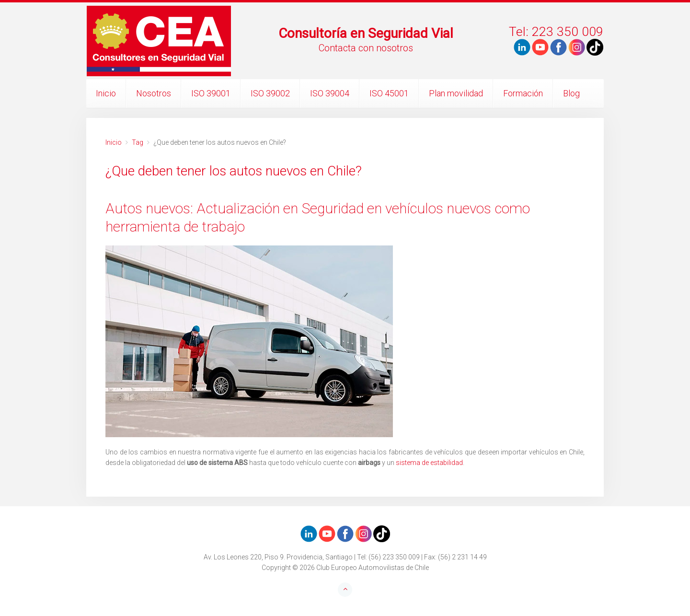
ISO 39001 (211, 93)
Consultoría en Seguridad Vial (366, 33)
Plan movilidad (456, 93)
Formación (523, 93)
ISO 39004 (330, 93)
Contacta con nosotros (366, 48)
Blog (571, 93)
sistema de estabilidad (429, 463)
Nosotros (154, 93)
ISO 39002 (270, 93)
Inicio (106, 93)
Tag (138, 142)
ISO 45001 (389, 93)
